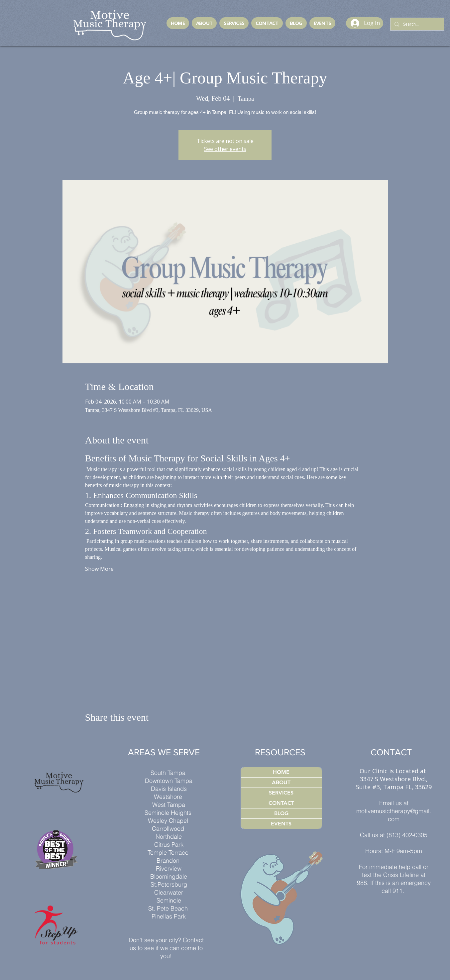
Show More (99, 569)
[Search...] (416, 24)
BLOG (281, 813)
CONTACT (281, 803)
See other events (225, 149)
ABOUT (281, 782)
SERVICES (281, 793)
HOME (281, 772)
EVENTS (281, 824)
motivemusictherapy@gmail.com (394, 815)
